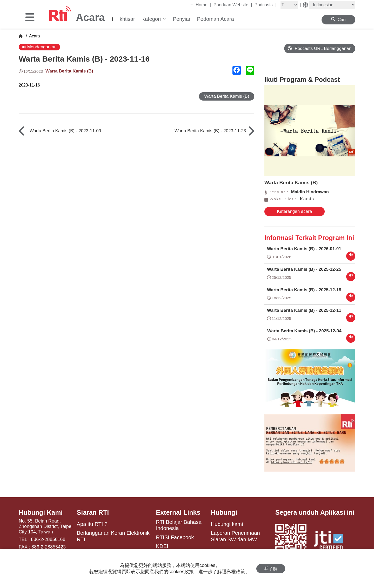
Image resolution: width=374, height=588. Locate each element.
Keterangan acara (294, 211)
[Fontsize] (289, 5)
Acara (34, 36)
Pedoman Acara (215, 19)
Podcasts (266, 5)
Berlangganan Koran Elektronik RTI (113, 536)
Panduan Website (233, 5)
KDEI (162, 546)
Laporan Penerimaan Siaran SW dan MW (235, 536)
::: (191, 5)
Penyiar (182, 19)
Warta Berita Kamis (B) (69, 71)
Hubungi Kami (41, 512)
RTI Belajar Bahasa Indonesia (179, 525)
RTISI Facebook (175, 537)
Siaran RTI (93, 512)
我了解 (271, 569)
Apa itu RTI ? (92, 524)
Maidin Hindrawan (310, 192)
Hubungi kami (227, 524)
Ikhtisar (126, 19)
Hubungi (224, 512)
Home (203, 5)
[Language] (332, 5)
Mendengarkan (39, 47)
